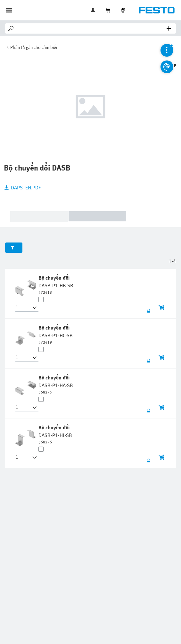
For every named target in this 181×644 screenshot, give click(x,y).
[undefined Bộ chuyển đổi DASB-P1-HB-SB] (56, 284)
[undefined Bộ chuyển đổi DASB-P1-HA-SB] (56, 384)
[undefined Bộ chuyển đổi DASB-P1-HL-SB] (55, 434)
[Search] (92, 28)
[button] (23, 308)
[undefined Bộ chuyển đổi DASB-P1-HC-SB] (56, 334)
